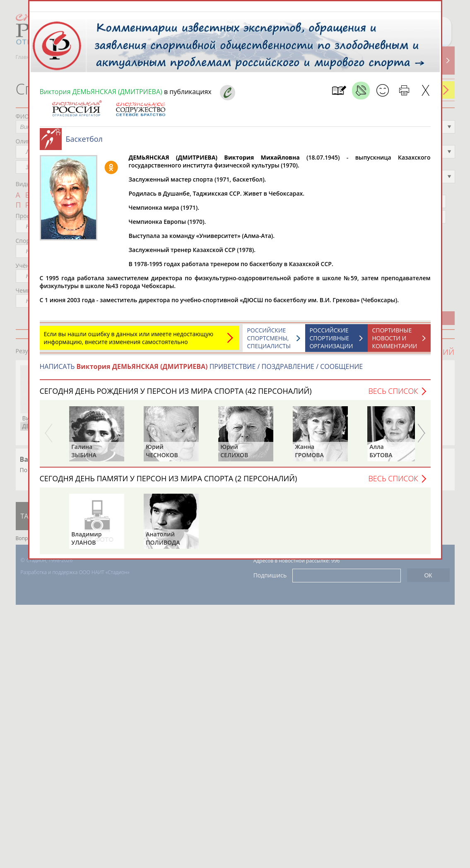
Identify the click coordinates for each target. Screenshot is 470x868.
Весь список (393, 395)
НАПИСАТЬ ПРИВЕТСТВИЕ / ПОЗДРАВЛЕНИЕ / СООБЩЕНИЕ (201, 371)
